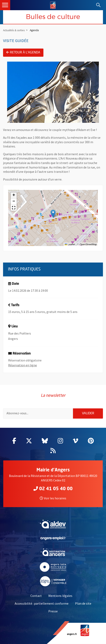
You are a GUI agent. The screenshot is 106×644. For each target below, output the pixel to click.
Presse (53, 611)
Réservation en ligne (23, 365)
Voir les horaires (53, 498)
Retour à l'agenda (23, 52)
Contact (36, 596)
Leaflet (70, 244)
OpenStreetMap (88, 244)
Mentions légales (60, 596)
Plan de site (83, 603)
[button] (53, 214)
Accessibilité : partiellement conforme (42, 603)
